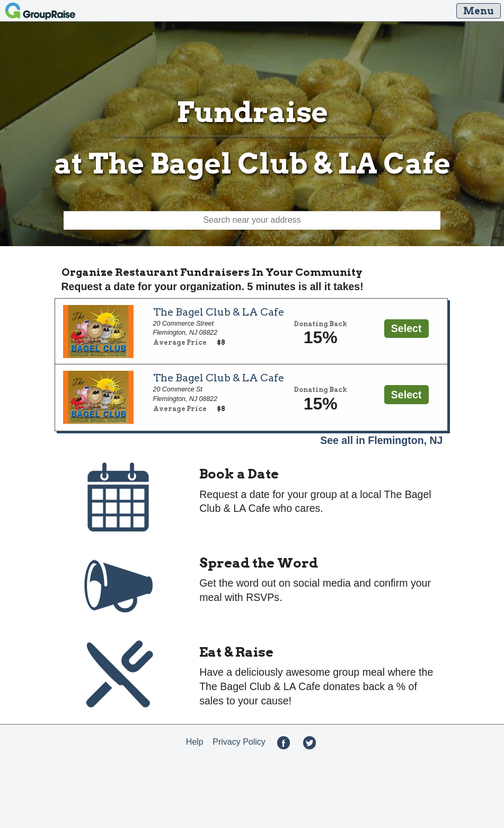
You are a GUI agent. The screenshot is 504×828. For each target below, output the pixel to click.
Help (195, 742)
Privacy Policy (239, 742)
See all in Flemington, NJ (381, 440)
